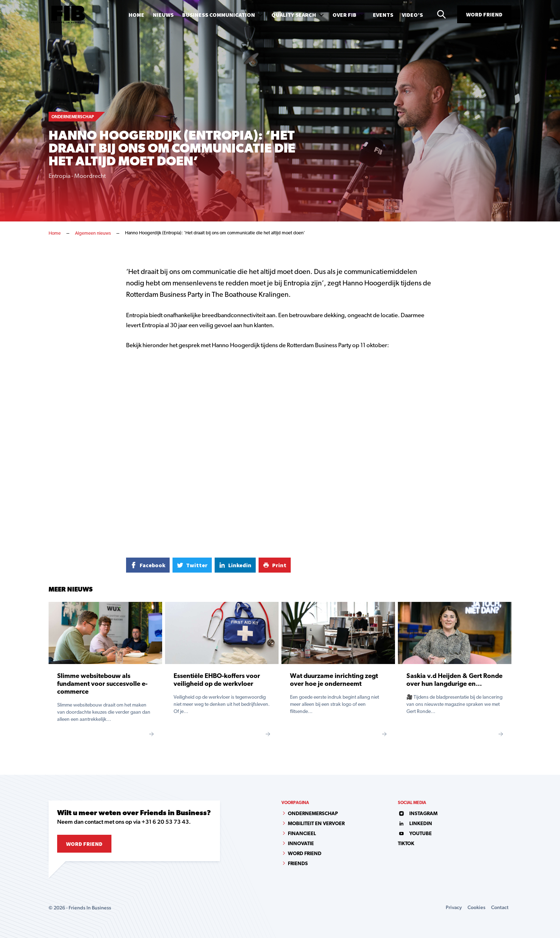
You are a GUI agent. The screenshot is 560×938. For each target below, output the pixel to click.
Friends (298, 864)
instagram (418, 814)
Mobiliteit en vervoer (316, 824)
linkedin (415, 824)
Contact (500, 907)
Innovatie (301, 844)
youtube (415, 834)
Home (55, 233)
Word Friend (484, 14)
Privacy (454, 907)
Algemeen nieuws (93, 233)
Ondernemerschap (313, 814)
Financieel (302, 834)
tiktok (406, 844)
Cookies (476, 907)
